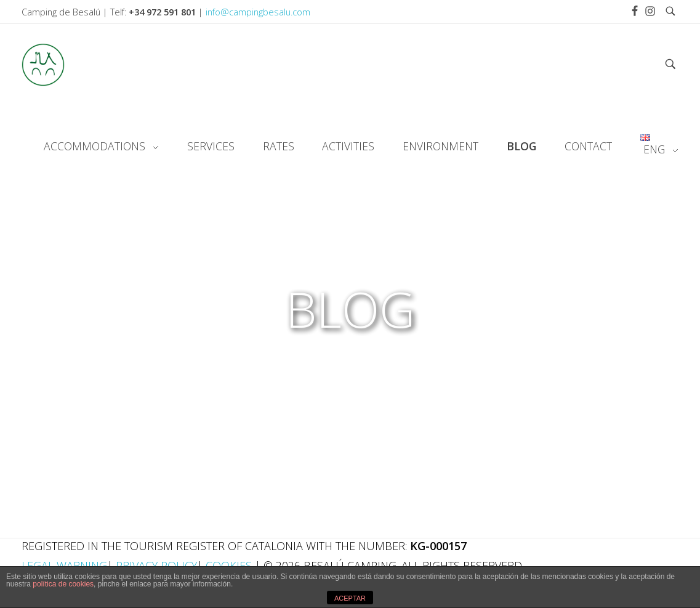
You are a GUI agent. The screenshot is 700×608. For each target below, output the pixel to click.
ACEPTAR (350, 598)
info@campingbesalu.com (258, 12)
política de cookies (63, 584)
